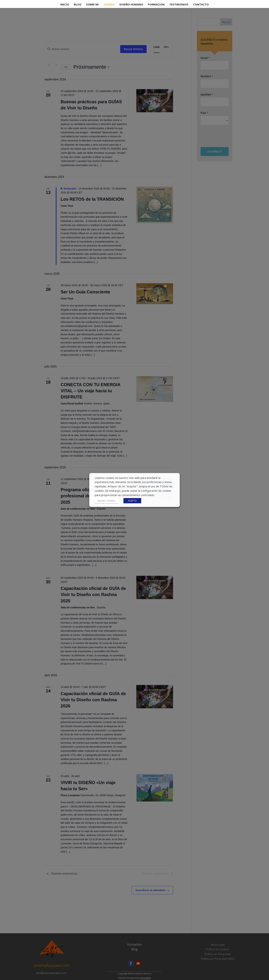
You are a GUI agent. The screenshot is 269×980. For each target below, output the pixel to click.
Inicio (65, 5)
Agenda (109, 5)
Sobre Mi (92, 5)
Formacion (156, 5)
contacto (201, 5)
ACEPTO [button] (132, 501)
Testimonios (179, 5)
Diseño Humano (131, 5)
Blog (78, 5)
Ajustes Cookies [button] (106, 501)
